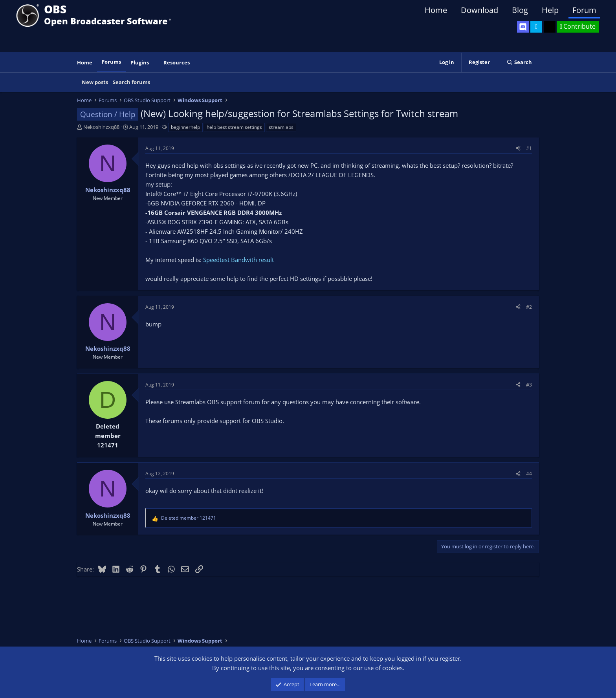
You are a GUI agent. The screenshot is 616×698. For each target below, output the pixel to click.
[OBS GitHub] (550, 27)
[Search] (519, 62)
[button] (154, 63)
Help (550, 10)
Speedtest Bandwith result (238, 260)
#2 (529, 307)
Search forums (131, 82)
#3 (529, 385)
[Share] (518, 148)
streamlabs (281, 127)
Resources (177, 62)
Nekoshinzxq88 (101, 127)
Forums (111, 62)
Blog (520, 10)
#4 (529, 474)
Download (479, 10)
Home (436, 10)
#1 (529, 148)
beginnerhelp (185, 127)
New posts (95, 82)
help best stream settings (234, 127)
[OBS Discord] (523, 27)
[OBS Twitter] (536, 27)
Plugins (140, 62)
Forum (584, 10)
